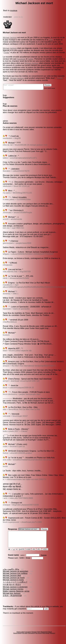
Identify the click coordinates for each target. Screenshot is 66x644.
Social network (17, 637)
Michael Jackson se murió (14, 582)
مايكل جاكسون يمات (11, 573)
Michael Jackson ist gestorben (15, 575)
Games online (21, 636)
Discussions (31, 637)
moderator (8, 17)
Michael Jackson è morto (13, 584)
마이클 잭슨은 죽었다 (12, 589)
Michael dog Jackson (12, 598)
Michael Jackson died (12, 580)
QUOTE (22, 554)
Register (44, 559)
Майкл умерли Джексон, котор (16, 595)
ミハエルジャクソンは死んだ (15, 586)
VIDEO (45, 554)
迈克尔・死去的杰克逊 (12, 600)
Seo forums (38, 637)
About (50, 636)
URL (34, 554)
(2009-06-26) (18, 17)
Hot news (25, 637)
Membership (44, 636)
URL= (39, 554)
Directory (52, 637)
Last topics (28, 636)
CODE (28, 554)
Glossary (34, 636)
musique (14, 10)
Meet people (46, 637)
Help (39, 636)
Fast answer (26, 87)
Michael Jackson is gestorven (15, 591)
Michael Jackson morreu (13, 593)
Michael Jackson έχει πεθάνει (15, 578)
